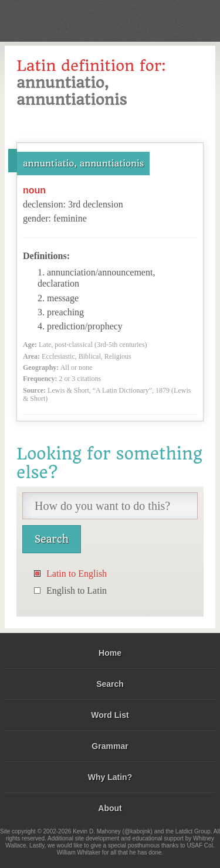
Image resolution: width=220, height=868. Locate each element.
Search (110, 684)
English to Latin (77, 590)
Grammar (110, 746)
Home (110, 653)
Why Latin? (110, 777)
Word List (110, 715)
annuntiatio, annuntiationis (83, 164)
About (110, 808)
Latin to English (77, 573)
